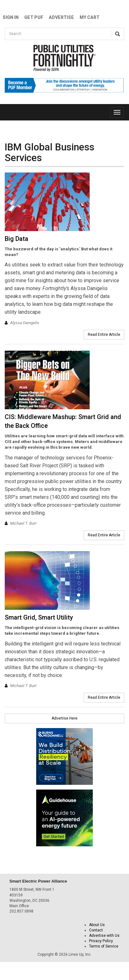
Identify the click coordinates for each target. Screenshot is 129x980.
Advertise (61, 17)
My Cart (90, 17)
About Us (97, 925)
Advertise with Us (104, 936)
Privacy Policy (101, 941)
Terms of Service (104, 946)
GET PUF (34, 17)
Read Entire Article (104, 335)
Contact (96, 930)
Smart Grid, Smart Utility (39, 617)
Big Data (17, 239)
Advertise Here (64, 718)
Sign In (11, 17)
